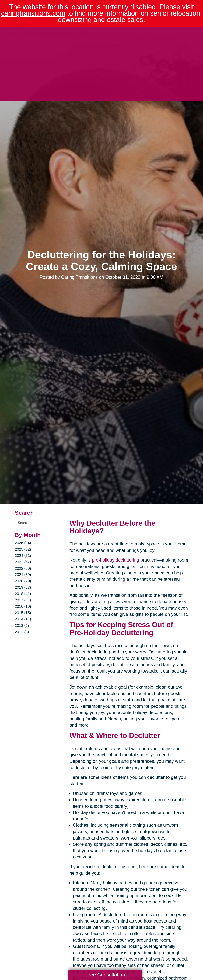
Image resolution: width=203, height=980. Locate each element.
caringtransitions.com (33, 13)
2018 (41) (23, 594)
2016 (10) (23, 606)
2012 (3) (22, 632)
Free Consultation (105, 975)
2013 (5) (22, 625)
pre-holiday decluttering (115, 560)
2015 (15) (23, 613)
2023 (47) (23, 562)
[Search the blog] (37, 523)
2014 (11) (23, 619)
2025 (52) (23, 549)
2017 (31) (23, 600)
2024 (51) (23, 556)
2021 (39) (23, 575)
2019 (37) (23, 587)
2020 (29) (23, 581)
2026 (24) (23, 543)
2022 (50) (23, 568)
